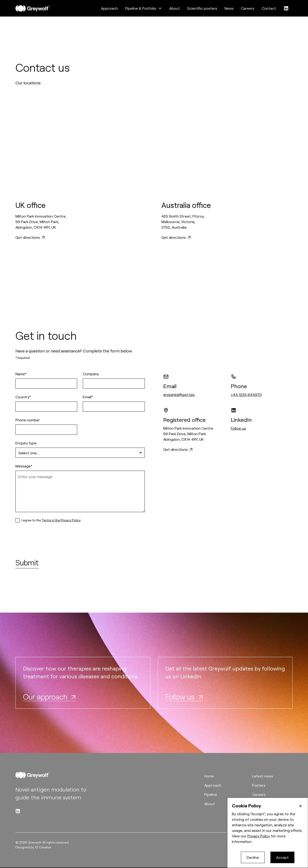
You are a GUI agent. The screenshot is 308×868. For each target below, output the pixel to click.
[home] (33, 8)
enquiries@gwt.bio (179, 394)
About (175, 8)
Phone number (28, 420)
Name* (21, 374)
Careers (248, 8)
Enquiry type (26, 443)
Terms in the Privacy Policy (61, 520)
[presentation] (50, 541)
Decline (253, 857)
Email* (88, 397)
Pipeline (211, 794)
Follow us (238, 428)
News (229, 8)
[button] (144, 8)
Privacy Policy (259, 836)
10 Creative (43, 847)
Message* (24, 466)
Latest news (263, 776)
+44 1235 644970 (246, 394)
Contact (269, 8)
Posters (259, 785)
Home (209, 776)
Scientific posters (202, 8)
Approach (109, 8)
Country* (23, 397)
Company (91, 374)
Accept (282, 857)
